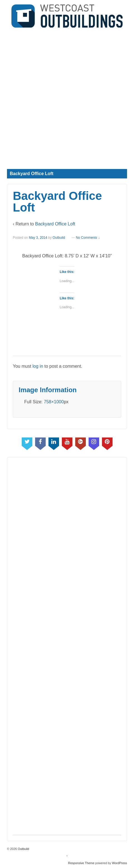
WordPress (120, 863)
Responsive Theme (81, 863)
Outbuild (59, 238)
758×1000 (54, 402)
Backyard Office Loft (55, 224)
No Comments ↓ (88, 238)
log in (38, 366)
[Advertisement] (67, 97)
